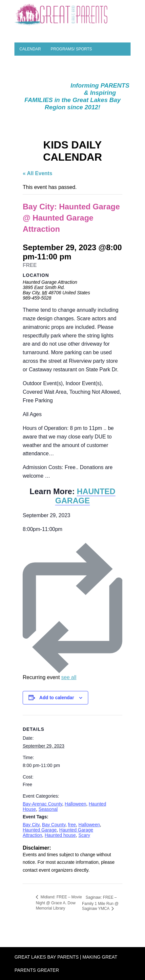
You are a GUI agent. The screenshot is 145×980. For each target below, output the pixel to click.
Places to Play (36, 62)
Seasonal (48, 809)
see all (69, 677)
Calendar (30, 49)
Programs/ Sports (72, 49)
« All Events (37, 173)
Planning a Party (81, 62)
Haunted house (60, 835)
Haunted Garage (40, 830)
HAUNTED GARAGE (85, 496)
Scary (84, 835)
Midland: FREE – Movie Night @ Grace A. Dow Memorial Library (59, 903)
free (72, 825)
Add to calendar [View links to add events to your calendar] (57, 698)
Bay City (31, 825)
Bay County (54, 825)
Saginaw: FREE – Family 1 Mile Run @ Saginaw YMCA (100, 903)
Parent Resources (40, 75)
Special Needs (86, 75)
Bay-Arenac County (42, 804)
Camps (26, 89)
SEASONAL (54, 89)
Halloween (75, 804)
